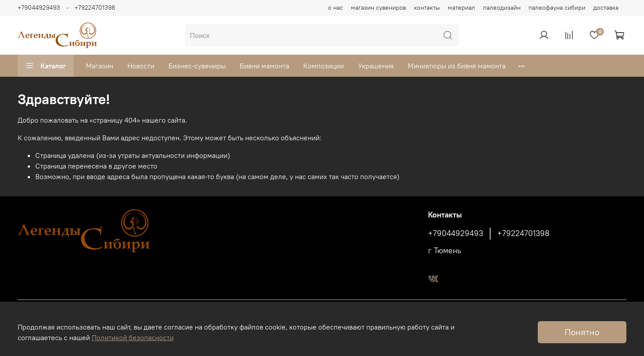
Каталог (46, 66)
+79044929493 (39, 7)
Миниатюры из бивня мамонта (457, 66)
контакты (427, 7)
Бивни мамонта (264, 66)
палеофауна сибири (557, 7)
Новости (141, 66)
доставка (606, 7)
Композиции (324, 66)
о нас (335, 7)
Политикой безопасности (133, 337)
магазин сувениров (378, 7)
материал (462, 7)
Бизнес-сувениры (197, 66)
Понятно (582, 332)
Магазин (100, 66)
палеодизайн (502, 7)
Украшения (376, 66)
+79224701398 (95, 7)
